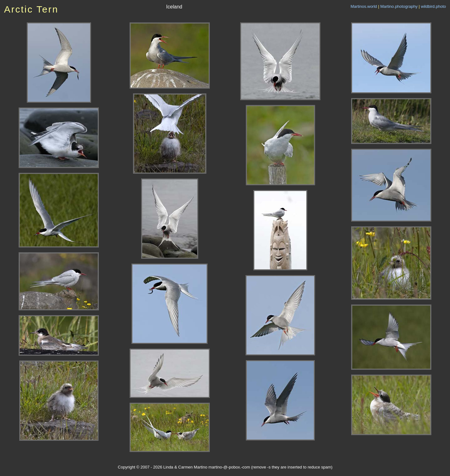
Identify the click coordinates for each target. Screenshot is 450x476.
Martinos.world (364, 6)
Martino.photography (399, 6)
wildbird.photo (433, 6)
